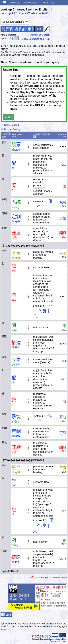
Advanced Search (40, 35)
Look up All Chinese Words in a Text (24, 13)
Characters (30, 3)
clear (65, 577)
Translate (48, 3)
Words (15, 3)
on (16, 38)
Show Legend (10, 125)
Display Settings (11, 129)
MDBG (46, 636)
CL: (46, 201)
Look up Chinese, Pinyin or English (25, 10)
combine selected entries (47, 577)
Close (8, 117)
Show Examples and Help (36, 39)
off (9, 38)
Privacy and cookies (58, 641)
